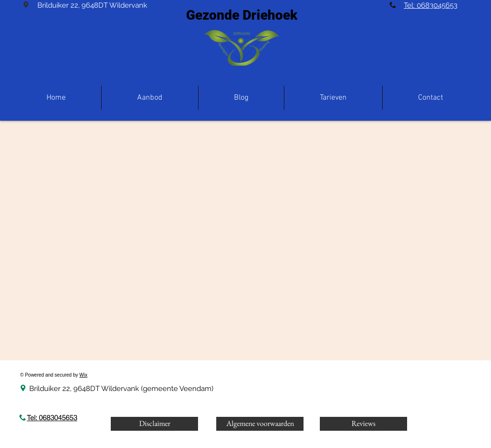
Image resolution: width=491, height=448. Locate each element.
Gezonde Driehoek (242, 15)
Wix (84, 375)
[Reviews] (363, 424)
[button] (150, 98)
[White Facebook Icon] (427, 381)
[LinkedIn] (454, 381)
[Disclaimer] (154, 424)
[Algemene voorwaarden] (260, 424)
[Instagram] (440, 381)
